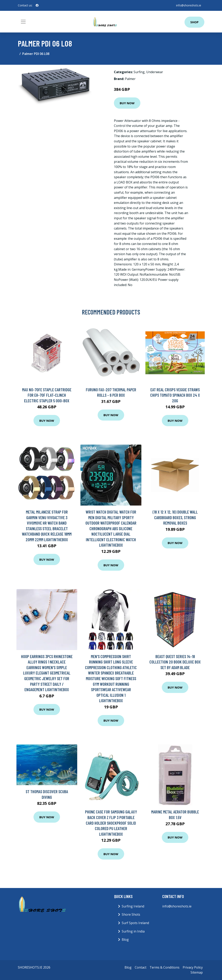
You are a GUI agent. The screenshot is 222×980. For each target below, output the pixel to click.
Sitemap (197, 972)
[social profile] (37, 5)
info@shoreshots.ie (189, 5)
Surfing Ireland (133, 906)
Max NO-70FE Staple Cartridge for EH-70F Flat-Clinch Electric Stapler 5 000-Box (47, 395)
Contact (141, 967)
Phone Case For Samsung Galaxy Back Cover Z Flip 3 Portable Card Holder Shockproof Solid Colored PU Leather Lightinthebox (111, 823)
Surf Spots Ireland (135, 923)
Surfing (139, 72)
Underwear (155, 72)
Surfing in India (133, 931)
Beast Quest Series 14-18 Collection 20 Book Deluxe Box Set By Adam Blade (175, 662)
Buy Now (127, 103)
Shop (194, 22)
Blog (125, 940)
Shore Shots (131, 914)
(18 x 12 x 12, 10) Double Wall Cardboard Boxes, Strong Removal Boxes (175, 517)
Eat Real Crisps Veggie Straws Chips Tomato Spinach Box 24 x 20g (175, 395)
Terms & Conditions (165, 967)
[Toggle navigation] (23, 22)
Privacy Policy (193, 967)
